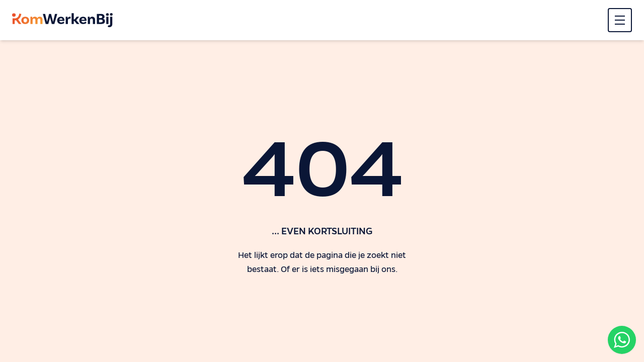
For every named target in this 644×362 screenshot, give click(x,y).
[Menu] (620, 20)
